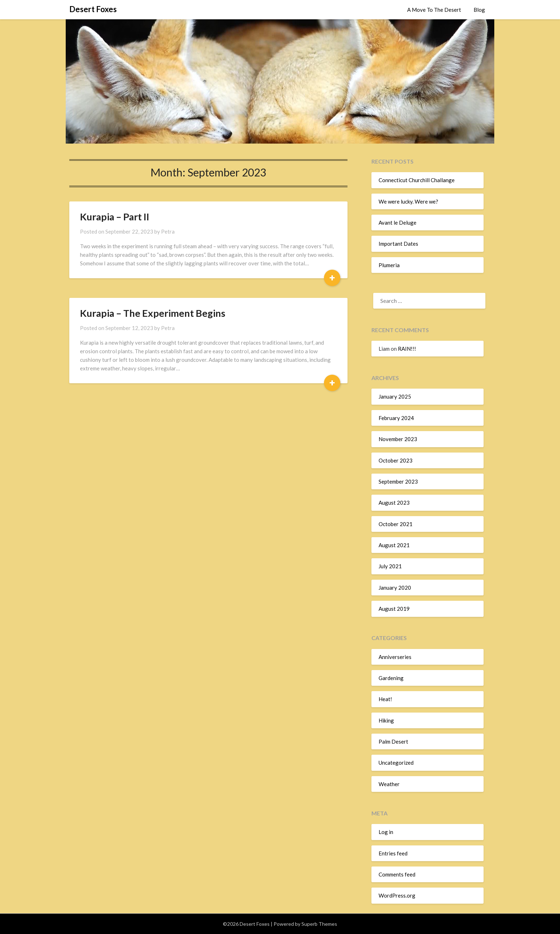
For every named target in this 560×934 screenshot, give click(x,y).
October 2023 (396, 460)
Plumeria (389, 265)
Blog (479, 10)
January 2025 (395, 396)
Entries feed (393, 853)
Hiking (386, 720)
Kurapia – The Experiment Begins (153, 313)
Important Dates (398, 244)
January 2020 (395, 588)
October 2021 (396, 524)
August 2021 (394, 545)
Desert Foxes (93, 9)
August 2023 (394, 503)
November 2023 (398, 439)
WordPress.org (397, 895)
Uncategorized (396, 763)
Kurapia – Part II (115, 217)
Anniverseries (395, 657)
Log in (386, 832)
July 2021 (390, 566)
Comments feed (397, 874)
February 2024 (396, 418)
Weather (389, 784)
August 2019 (394, 609)
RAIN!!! (407, 349)
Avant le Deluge (397, 223)
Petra (168, 231)
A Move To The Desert (434, 10)
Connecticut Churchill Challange (417, 180)
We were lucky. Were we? (408, 201)
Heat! (385, 699)
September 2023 (398, 481)
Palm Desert (393, 741)
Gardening (391, 678)
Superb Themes (319, 924)
